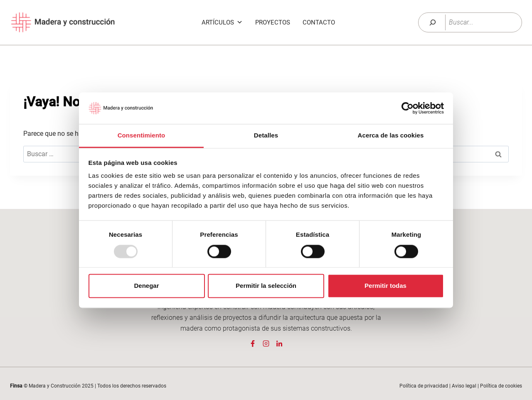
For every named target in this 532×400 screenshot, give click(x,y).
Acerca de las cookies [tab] (391, 136)
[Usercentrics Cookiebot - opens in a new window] (408, 108)
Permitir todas (385, 286)
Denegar (146, 286)
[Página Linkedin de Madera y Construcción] (279, 344)
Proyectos (273, 22)
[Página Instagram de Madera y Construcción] (266, 344)
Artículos (222, 22)
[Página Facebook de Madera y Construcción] (253, 344)
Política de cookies (501, 386)
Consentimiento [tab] (142, 136)
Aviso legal (464, 386)
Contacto (319, 22)
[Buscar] (433, 22)
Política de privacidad (424, 386)
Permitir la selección (266, 286)
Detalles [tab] (266, 136)
